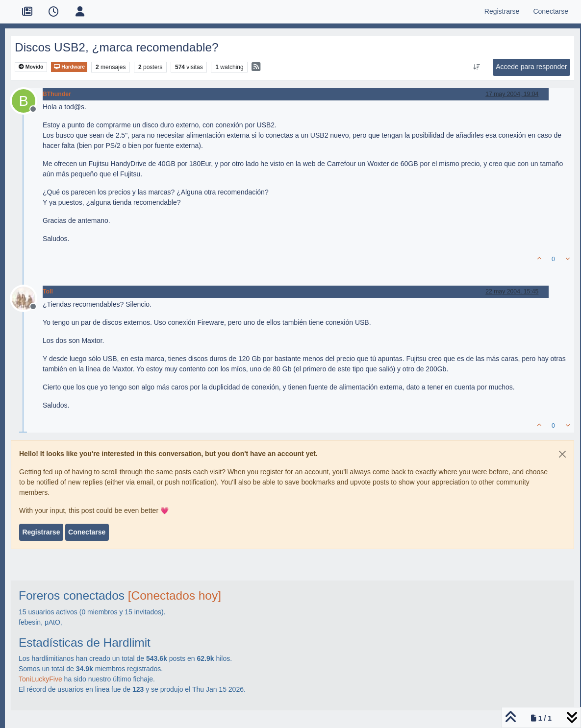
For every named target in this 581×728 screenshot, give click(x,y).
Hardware (69, 67)
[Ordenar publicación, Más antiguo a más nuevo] (477, 67)
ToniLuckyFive (40, 679)
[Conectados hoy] (175, 595)
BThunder (57, 94)
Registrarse (41, 532)
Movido (31, 67)
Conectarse (87, 532)
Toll (48, 291)
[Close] (562, 454)
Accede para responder (531, 67)
